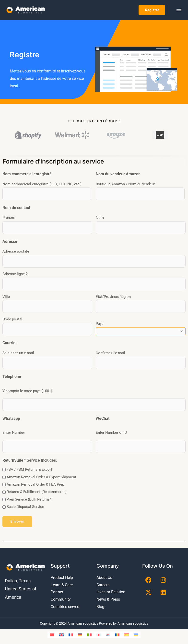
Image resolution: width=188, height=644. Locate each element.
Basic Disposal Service (25, 503)
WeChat (103, 415)
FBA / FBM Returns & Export (29, 466)
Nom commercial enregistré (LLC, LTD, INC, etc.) (42, 185)
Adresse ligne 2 (15, 274)
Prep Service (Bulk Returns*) (29, 495)
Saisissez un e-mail (18, 351)
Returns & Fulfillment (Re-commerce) (37, 488)
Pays (100, 322)
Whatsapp (11, 415)
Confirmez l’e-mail (110, 351)
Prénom (9, 218)
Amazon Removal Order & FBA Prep (35, 480)
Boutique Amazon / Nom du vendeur (125, 185)
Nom (100, 218)
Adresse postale (16, 252)
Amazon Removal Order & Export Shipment (41, 473)
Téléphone (12, 374)
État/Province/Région (113, 296)
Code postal (12, 318)
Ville (6, 296)
